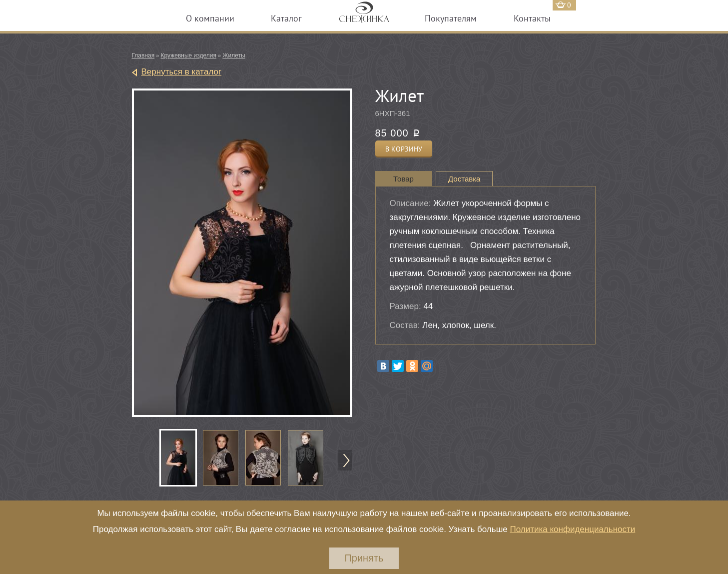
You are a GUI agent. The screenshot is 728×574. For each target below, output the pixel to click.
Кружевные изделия (189, 55)
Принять (364, 558)
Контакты (532, 18)
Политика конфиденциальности (572, 529)
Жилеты (234, 55)
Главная (143, 55)
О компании (210, 18)
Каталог (286, 18)
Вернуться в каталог (182, 72)
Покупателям (451, 18)
